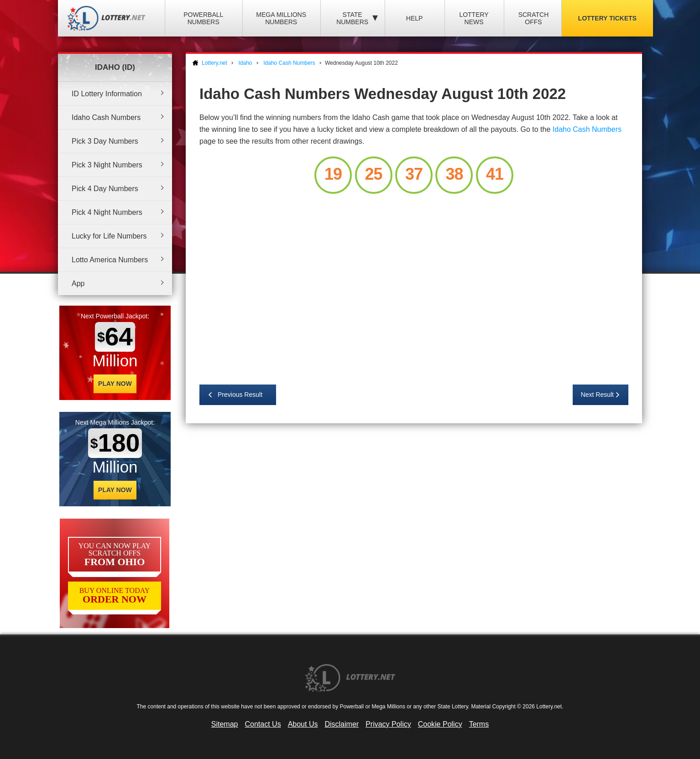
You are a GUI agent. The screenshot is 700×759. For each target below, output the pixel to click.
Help (415, 18)
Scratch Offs (534, 18)
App (78, 283)
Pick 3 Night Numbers (107, 165)
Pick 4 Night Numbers (107, 212)
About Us (303, 724)
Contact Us (263, 724)
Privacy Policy (388, 724)
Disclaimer (342, 724)
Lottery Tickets (607, 18)
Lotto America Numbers (110, 260)
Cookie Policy (440, 724)
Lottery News (474, 18)
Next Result (597, 395)
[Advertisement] (414, 285)
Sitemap (225, 724)
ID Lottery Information (107, 94)
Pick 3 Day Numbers (105, 141)
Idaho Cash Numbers (106, 117)
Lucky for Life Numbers (109, 236)
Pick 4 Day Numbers (105, 189)
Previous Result (240, 395)
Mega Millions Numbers (281, 18)
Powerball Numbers (203, 18)
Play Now (115, 384)
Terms (479, 724)
